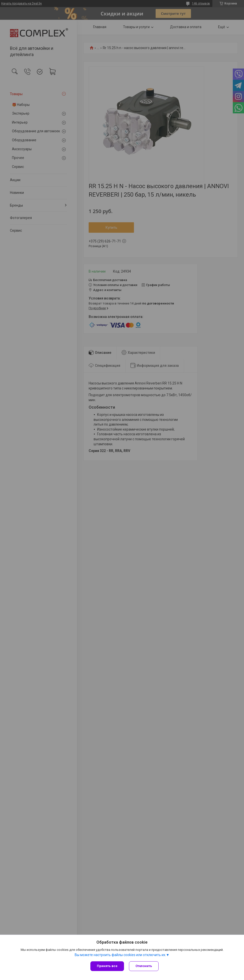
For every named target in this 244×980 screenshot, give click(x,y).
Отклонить (144, 966)
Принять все (107, 966)
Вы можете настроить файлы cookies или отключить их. (120, 955)
